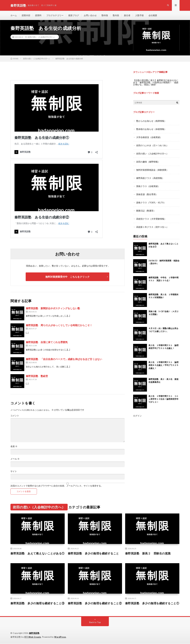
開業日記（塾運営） (146, 209)
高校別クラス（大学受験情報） (151, 217)
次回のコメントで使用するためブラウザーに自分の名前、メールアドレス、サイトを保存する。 (57, 486)
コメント (15, 416)
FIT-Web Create (33, 637)
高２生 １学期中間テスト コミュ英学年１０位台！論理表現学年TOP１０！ (163, 397)
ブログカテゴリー (55, 15)
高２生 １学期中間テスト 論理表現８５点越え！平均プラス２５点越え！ (163, 363)
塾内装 (116, 15)
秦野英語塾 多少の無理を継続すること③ (38, 603)
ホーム (14, 15)
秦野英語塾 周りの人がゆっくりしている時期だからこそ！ (59, 325)
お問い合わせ (90, 15)
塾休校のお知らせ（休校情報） (151, 129)
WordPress (60, 637)
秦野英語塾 (34, 633)
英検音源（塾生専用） (147, 193)
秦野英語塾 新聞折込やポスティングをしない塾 (53, 308)
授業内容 (26, 15)
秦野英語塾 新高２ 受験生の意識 (148, 553)
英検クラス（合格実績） (148, 185)
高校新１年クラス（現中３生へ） (152, 225)
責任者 (127, 15)
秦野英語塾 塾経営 (37, 376)
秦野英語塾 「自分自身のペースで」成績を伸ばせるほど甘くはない (64, 359)
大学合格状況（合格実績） (149, 137)
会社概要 (153, 15)
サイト (14, 471)
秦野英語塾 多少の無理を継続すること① (152, 603)
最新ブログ (74, 15)
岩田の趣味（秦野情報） (148, 161)
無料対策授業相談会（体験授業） (152, 169)
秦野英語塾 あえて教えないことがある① (38, 553)
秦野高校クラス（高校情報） (150, 177)
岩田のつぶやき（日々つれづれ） (152, 145)
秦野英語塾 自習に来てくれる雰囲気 (47, 342)
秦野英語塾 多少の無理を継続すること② (95, 603)
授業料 (38, 15)
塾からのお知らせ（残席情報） (151, 121)
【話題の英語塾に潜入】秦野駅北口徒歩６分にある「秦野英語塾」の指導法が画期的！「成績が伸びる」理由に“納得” (156, 83)
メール (15, 459)
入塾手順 (139, 15)
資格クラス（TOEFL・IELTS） (151, 201)
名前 (14, 447)
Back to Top (95, 622)
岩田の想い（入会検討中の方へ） (42, 37)
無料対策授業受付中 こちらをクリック (67, 277)
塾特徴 (105, 15)
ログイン (137, 414)
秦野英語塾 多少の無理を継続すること (93, 553)
